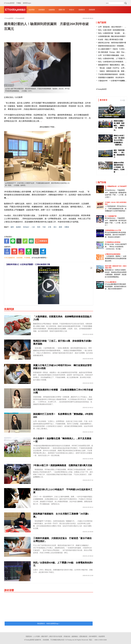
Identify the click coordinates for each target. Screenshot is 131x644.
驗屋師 (18, 227)
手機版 (19, 1)
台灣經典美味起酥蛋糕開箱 (113, 254)
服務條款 (75, 636)
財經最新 (42, 10)
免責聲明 (102, 636)
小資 (33, 227)
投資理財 (32, 10)
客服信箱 (67, 636)
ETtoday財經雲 (101, 89)
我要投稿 (29, 636)
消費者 (67, 227)
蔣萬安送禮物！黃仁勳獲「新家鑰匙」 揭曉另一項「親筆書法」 (119, 126)
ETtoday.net (70, 640)
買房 (39, 227)
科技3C (72, 10)
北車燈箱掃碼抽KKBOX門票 (113, 230)
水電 (50, 227)
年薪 (44, 227)
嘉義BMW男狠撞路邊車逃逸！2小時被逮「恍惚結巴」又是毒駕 (119, 167)
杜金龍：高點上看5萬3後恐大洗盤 (111, 39)
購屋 (60, 227)
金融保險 (52, 10)
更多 (122, 100)
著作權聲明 (93, 636)
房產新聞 (92, 10)
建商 (12, 227)
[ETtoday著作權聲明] (39, 258)
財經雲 (15, 10)
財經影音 (82, 10)
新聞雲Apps (27, 1)
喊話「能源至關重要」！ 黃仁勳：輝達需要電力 (119, 154)
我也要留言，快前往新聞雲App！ (49, 624)
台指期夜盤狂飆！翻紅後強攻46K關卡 (112, 36)
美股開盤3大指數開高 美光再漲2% (111, 77)
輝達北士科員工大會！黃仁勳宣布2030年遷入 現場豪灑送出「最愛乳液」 (119, 140)
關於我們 (45, 636)
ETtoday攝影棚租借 (111, 282)
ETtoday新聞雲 (9, 1)
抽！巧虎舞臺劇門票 (111, 216)
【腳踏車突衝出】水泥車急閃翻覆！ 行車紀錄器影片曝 (28, 264)
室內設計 (26, 227)
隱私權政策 (84, 636)
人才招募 (37, 636)
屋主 (55, 227)
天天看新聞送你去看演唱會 (113, 242)
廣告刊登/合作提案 (56, 636)
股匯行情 (62, 10)
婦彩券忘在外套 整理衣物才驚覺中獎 (112, 43)
